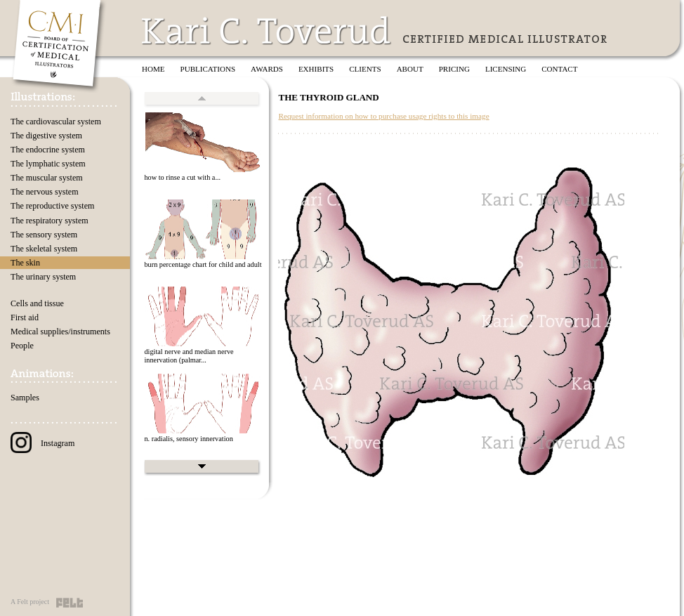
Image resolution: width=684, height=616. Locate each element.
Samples (25, 398)
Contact (559, 69)
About (410, 69)
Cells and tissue (37, 303)
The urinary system (43, 277)
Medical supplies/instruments (60, 332)
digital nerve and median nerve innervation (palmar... (189, 356)
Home (153, 69)
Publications (208, 69)
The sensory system (44, 235)
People (22, 346)
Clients (365, 69)
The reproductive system (52, 206)
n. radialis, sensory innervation (188, 439)
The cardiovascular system (56, 122)
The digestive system (46, 136)
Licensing (506, 69)
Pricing (454, 69)
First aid (25, 317)
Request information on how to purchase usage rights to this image (383, 116)
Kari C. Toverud (267, 31)
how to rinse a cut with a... (182, 177)
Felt (70, 603)
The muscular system (47, 178)
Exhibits (316, 69)
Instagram (42, 443)
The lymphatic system (48, 164)
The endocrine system (48, 150)
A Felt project (30, 602)
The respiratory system (50, 221)
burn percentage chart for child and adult (203, 264)
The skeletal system (44, 249)
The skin (25, 263)
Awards (267, 69)
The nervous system (45, 192)
